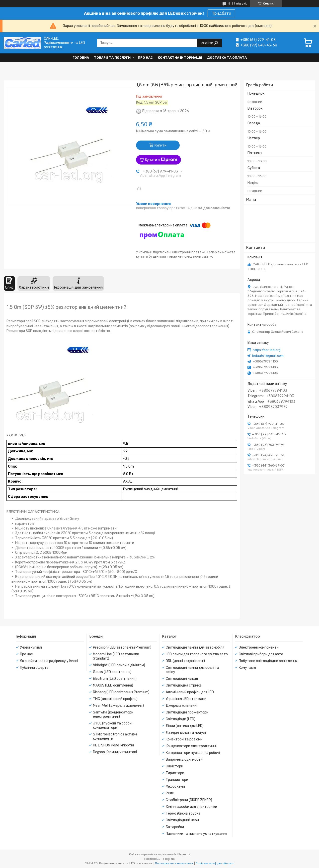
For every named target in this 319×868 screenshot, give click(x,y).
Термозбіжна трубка (183, 813)
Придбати (221, 13)
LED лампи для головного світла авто (197, 654)
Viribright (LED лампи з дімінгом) (119, 665)
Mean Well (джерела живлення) (118, 706)
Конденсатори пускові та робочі (193, 753)
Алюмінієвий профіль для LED (190, 692)
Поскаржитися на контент (174, 863)
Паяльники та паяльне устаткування (196, 834)
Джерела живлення (182, 706)
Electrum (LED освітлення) (115, 679)
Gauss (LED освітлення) (112, 672)
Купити (160, 145)
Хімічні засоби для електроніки (191, 807)
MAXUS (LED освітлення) (113, 685)
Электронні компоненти (259, 647)
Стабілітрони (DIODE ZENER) (189, 800)
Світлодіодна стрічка (184, 685)
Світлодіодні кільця (182, 679)
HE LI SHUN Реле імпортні (113, 745)
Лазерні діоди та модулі (186, 733)
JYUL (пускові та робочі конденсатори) (113, 725)
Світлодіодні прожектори (187, 712)
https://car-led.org (267, 350)
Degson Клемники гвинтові (115, 752)
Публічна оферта (34, 668)
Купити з (161, 160)
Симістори (174, 766)
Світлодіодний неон (182, 820)
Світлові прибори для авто (261, 654)
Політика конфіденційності (215, 863)
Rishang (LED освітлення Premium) (121, 692)
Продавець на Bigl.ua (159, 859)
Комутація (247, 668)
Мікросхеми (175, 786)
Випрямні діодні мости (184, 760)
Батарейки (175, 827)
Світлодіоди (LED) (181, 719)
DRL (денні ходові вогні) (185, 661)
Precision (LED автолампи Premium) (122, 647)
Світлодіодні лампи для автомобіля (195, 647)
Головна (81, 58)
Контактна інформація (180, 58)
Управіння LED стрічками (186, 699)
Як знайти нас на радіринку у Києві (49, 661)
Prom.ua (184, 854)
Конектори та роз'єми (184, 739)
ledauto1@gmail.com (268, 356)
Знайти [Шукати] (207, 43)
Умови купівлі (31, 647)
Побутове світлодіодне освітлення (268, 661)
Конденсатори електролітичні (191, 746)
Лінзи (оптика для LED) (185, 726)
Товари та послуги (112, 58)
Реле (170, 793)
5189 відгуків (238, 3)
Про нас (145, 58)
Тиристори (175, 773)
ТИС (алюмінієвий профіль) (115, 699)
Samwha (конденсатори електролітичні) (113, 714)
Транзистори (177, 780)
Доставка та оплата (227, 58)
